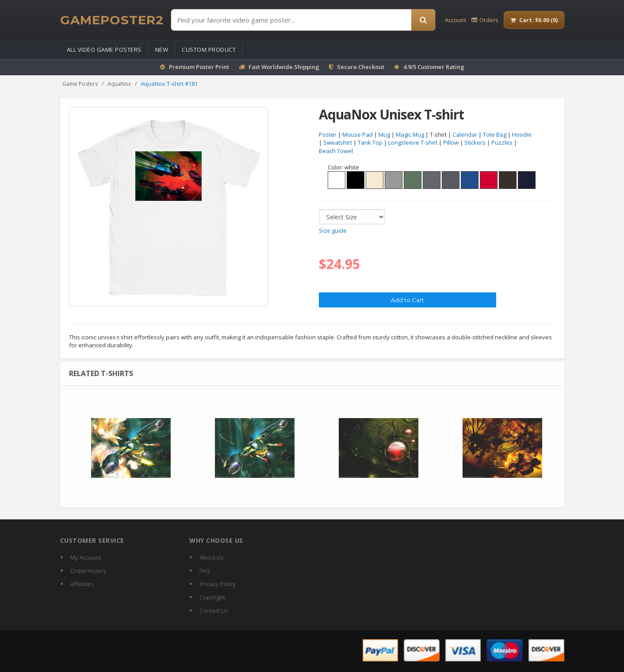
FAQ (205, 571)
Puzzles (502, 143)
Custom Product (209, 50)
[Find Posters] (291, 20)
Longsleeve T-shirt (413, 143)
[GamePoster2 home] (112, 20)
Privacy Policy (218, 584)
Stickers (475, 143)
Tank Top (370, 143)
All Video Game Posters (104, 50)
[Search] (423, 20)
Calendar (465, 134)
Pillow (451, 143)
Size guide (333, 231)
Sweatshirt (338, 143)
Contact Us (214, 611)
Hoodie (522, 134)
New (162, 50)
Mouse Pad (358, 134)
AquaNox (119, 84)
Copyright (212, 597)
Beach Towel (336, 151)
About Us (212, 557)
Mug (384, 134)
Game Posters (80, 84)
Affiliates (82, 584)
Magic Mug (410, 134)
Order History (88, 571)
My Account (86, 557)
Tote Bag (495, 134)
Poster (328, 134)
